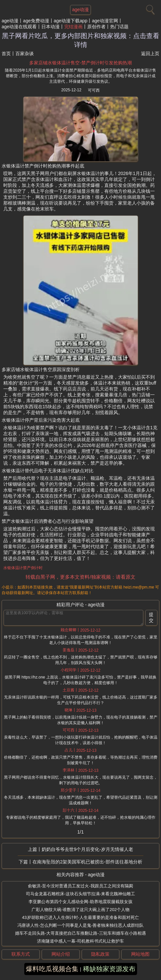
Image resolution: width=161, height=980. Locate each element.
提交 (151, 617)
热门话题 (119, 27)
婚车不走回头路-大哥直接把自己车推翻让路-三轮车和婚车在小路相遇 (80, 933)
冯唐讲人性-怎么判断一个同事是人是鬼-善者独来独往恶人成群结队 (81, 925)
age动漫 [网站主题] (80, 10)
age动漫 (10, 21)
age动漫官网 (105, 21)
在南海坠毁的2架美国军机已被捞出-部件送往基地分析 (87, 862)
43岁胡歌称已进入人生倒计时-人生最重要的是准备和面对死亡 (80, 917)
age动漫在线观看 (19, 27)
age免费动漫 (36, 21)
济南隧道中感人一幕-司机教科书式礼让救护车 (80, 941)
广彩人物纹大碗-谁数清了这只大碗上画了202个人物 (80, 910)
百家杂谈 (25, 54)
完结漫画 (73, 27)
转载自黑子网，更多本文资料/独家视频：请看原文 (80, 577)
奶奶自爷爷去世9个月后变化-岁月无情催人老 (87, 849)
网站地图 (140, 954)
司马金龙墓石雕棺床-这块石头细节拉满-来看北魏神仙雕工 (81, 894)
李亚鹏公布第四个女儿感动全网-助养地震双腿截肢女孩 (80, 902)
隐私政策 (100, 954)
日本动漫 (50, 27)
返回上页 (150, 54)
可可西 (94, 90)
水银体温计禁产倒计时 (23, 568)
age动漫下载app (71, 21)
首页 (6, 54)
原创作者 (96, 27)
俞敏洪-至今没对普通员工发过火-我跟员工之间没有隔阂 (80, 886)
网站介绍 (61, 954)
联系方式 (21, 954)
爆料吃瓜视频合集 (52, 969)
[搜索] (150, 8)
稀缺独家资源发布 (109, 969)
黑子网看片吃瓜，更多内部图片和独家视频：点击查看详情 (81, 40)
